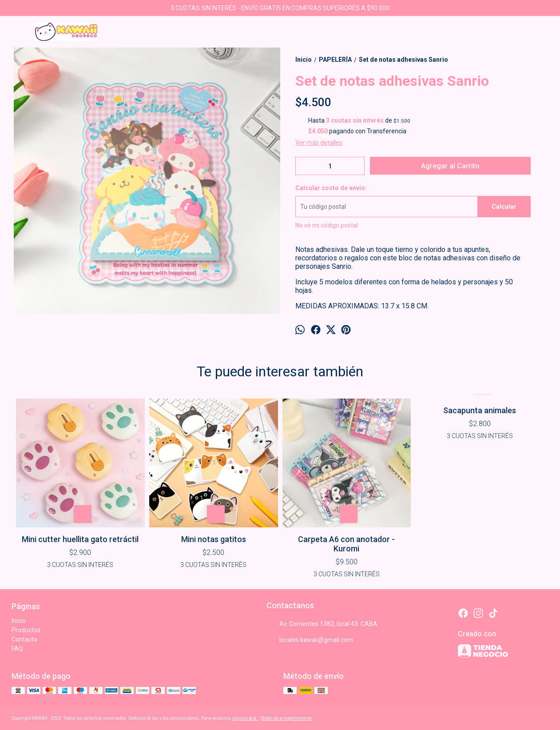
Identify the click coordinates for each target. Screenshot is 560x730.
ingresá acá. (245, 718)
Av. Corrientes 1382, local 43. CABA (322, 624)
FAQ (17, 649)
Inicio (19, 621)
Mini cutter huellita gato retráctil (80, 539)
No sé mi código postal (327, 225)
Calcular (504, 207)
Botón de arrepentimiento (286, 718)
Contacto (24, 639)
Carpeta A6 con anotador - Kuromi (346, 544)
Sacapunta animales (480, 410)
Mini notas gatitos (214, 539)
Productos (26, 630)
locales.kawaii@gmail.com (310, 640)
